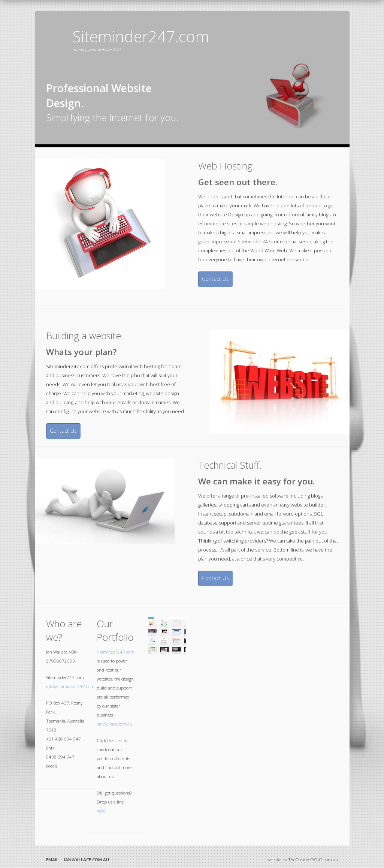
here (101, 811)
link (119, 740)
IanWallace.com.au (114, 724)
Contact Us (215, 279)
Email (52, 860)
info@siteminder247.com (70, 686)
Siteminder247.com (116, 652)
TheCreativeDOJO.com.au (313, 860)
